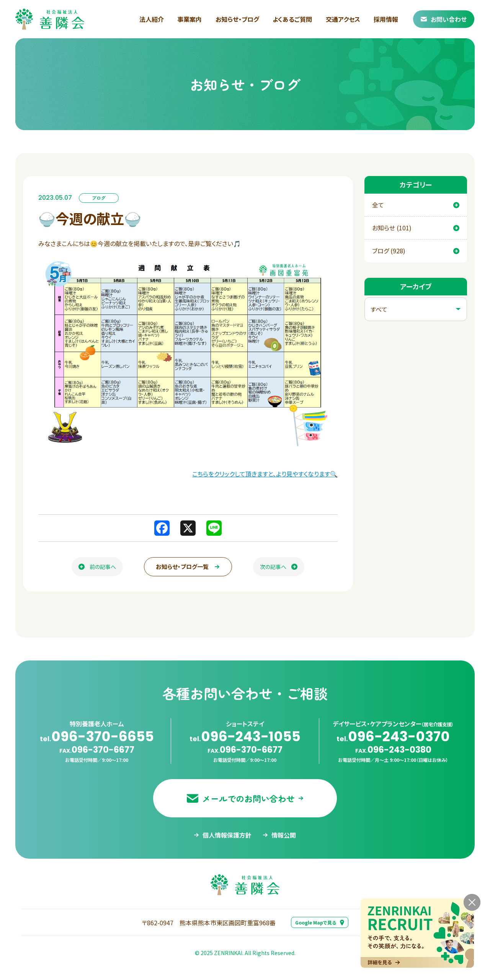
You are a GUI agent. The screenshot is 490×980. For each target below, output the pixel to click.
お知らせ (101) (416, 228)
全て (416, 205)
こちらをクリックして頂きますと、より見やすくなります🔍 (265, 474)
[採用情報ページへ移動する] (417, 933)
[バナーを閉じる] (472, 902)
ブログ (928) (416, 251)
